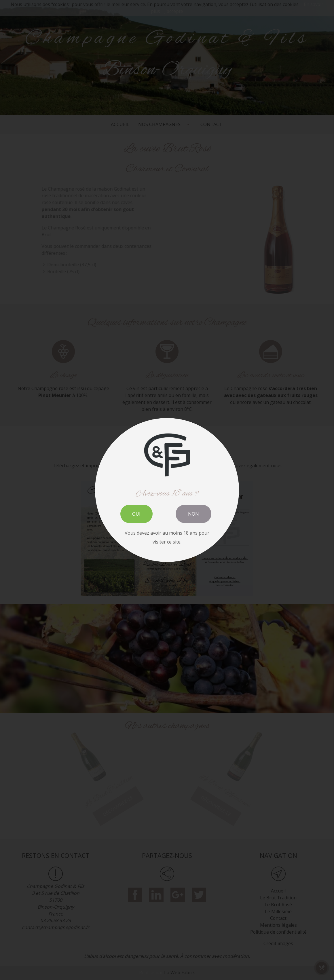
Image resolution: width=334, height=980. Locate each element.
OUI (136, 514)
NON (193, 514)
